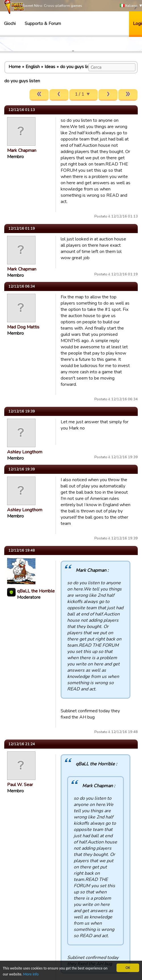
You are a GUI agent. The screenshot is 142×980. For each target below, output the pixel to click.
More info (31, 974)
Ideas (50, 67)
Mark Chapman (22, 150)
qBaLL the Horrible (36, 591)
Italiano (129, 6)
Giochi (10, 24)
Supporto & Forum (43, 24)
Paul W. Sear (20, 785)
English (33, 67)
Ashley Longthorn (25, 452)
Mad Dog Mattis (23, 327)
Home (15, 67)
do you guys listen (78, 67)
